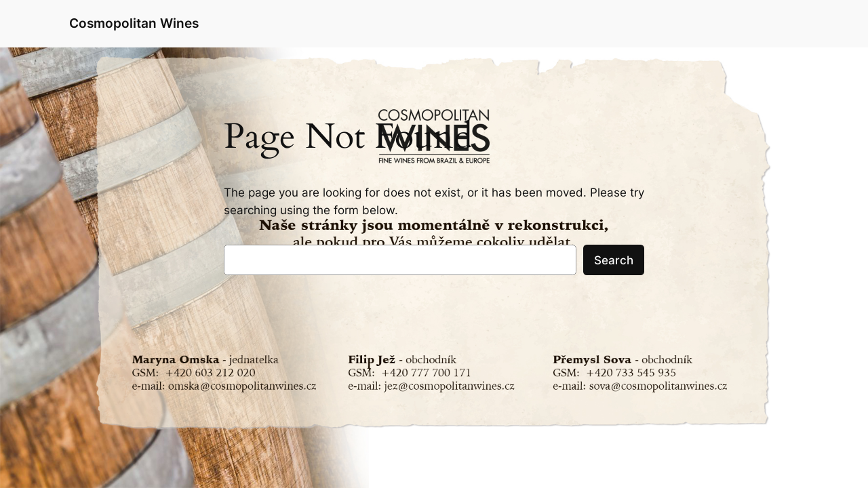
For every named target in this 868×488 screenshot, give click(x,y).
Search (614, 260)
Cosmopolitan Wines (134, 23)
